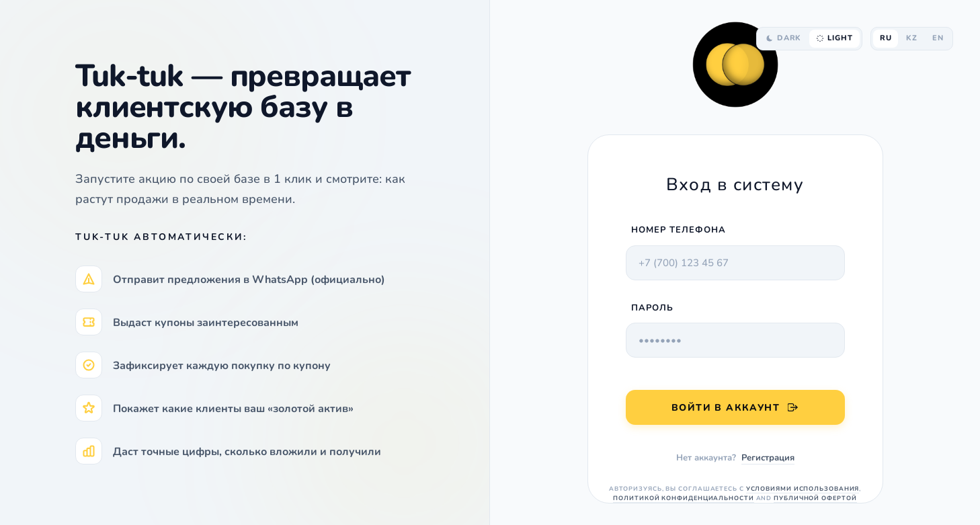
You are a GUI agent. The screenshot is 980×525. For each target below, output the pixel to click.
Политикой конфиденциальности (683, 498)
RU (886, 38)
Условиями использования (803, 489)
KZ (912, 38)
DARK (784, 38)
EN (938, 38)
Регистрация (768, 458)
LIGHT (834, 38)
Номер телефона (679, 230)
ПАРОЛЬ (652, 308)
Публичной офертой (815, 498)
